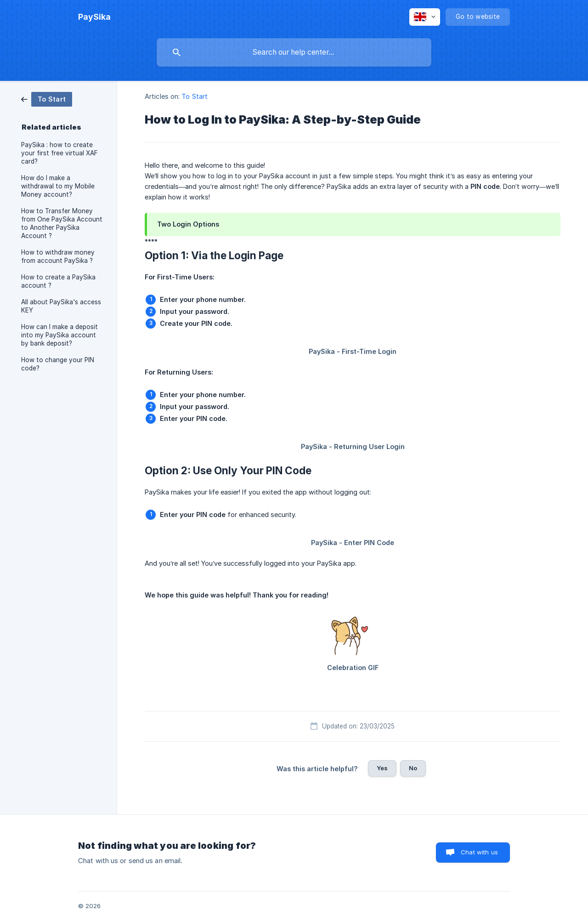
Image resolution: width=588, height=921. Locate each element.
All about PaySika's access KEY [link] (61, 306)
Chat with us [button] (479, 852)
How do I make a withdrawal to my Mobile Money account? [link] (58, 186)
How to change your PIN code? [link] (58, 364)
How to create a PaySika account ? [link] (58, 281)
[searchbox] (294, 52)
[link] (47, 99)
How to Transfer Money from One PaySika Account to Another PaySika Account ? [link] (62, 223)
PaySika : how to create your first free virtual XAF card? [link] (59, 153)
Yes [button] (382, 768)
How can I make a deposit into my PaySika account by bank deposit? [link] (59, 335)
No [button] (413, 768)
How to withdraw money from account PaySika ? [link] (58, 256)
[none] (94, 17)
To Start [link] (195, 96)
